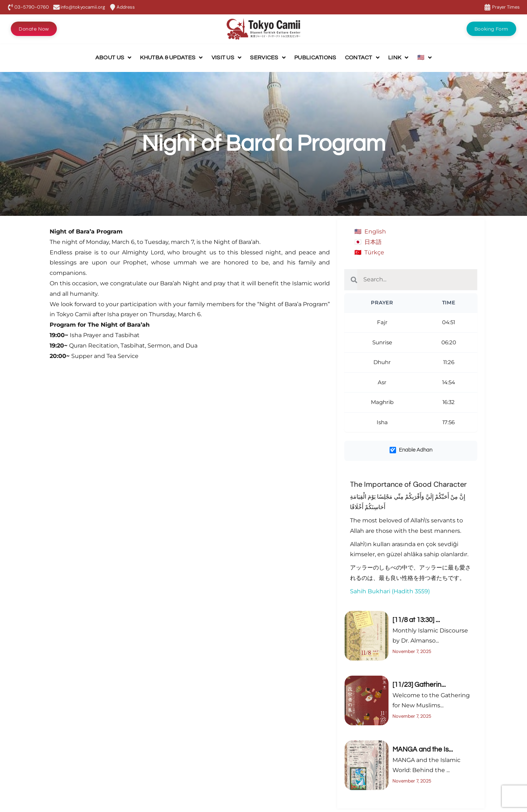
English (375, 232)
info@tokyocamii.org (83, 7)
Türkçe (374, 252)
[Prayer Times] (487, 7)
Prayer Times (506, 7)
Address (126, 7)
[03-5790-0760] (10, 7)
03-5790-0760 (32, 7)
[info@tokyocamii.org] (56, 7)
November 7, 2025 (412, 651)
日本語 (373, 242)
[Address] (113, 7)
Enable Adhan (411, 450)
